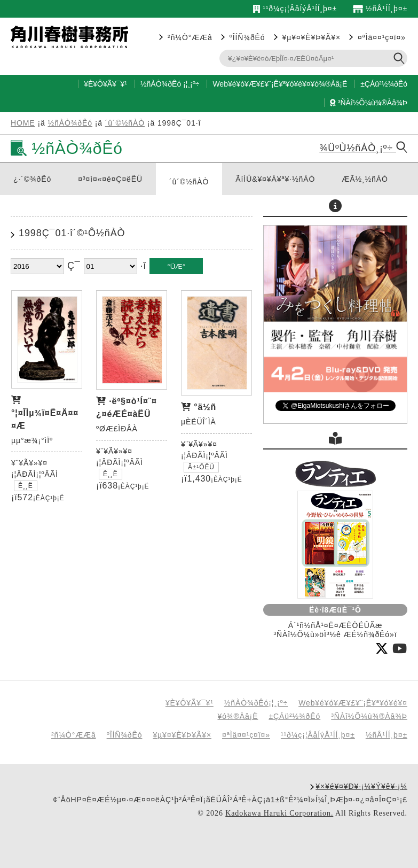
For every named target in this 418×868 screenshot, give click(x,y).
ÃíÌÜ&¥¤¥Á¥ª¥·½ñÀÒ (275, 179)
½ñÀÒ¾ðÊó (161, 84)
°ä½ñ (205, 407)
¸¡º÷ (193, 84)
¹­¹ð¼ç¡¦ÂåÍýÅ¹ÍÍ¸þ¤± (295, 9)
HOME (23, 123)
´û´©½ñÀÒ (125, 123)
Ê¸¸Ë (26, 486)
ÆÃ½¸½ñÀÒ (365, 179)
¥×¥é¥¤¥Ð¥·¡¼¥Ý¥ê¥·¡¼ (361, 786)
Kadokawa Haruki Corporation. (279, 813)
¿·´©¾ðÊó (32, 179)
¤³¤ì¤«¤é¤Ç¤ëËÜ (110, 179)
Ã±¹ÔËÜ (201, 467)
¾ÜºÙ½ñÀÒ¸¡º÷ (363, 148)
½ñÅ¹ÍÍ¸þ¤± (380, 9)
